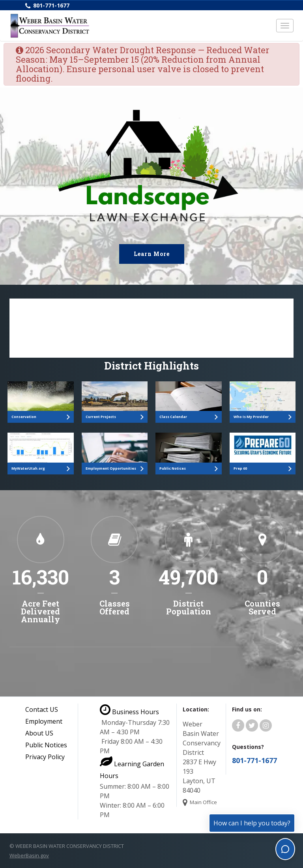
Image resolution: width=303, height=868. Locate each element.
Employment (44, 721)
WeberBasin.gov (29, 855)
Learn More (152, 254)
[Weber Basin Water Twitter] (252, 726)
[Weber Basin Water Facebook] (238, 726)
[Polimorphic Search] (151, 328)
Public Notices (46, 745)
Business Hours (129, 712)
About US (39, 733)
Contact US (42, 709)
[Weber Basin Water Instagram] (266, 726)
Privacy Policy (45, 757)
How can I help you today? (252, 823)
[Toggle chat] (285, 849)
